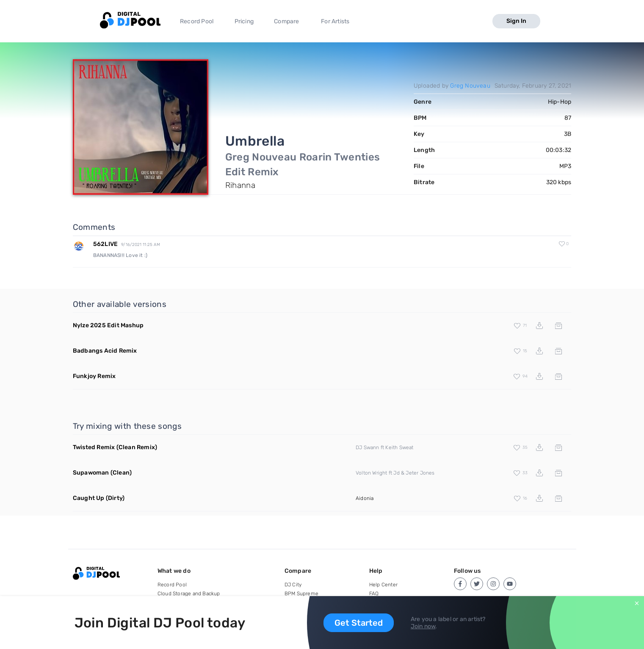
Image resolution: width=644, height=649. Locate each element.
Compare (286, 21)
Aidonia (365, 498)
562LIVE (105, 244)
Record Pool (197, 21)
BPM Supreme (301, 594)
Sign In (516, 21)
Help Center (383, 585)
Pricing (244, 21)
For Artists (335, 21)
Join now (423, 626)
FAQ (374, 594)
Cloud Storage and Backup (189, 594)
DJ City (293, 585)
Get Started (359, 623)
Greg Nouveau (470, 86)
